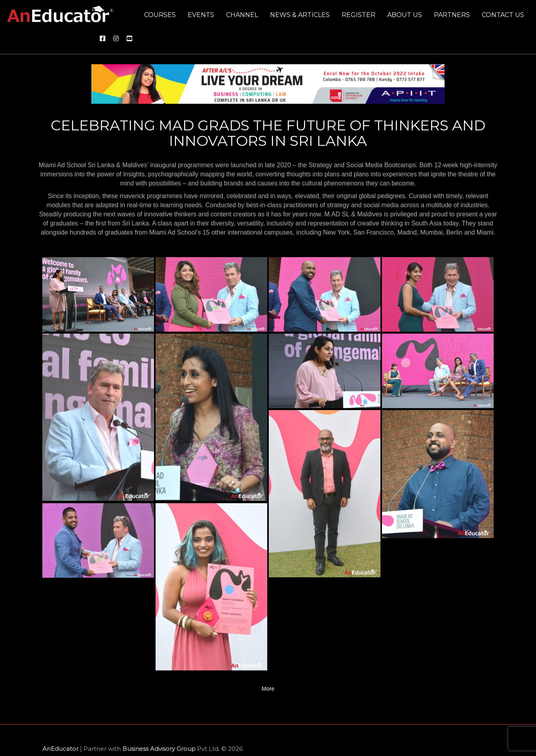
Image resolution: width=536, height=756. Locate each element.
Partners (452, 15)
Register (358, 15)
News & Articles (300, 15)
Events (201, 15)
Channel (242, 15)
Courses (160, 15)
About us (405, 15)
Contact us (503, 15)
